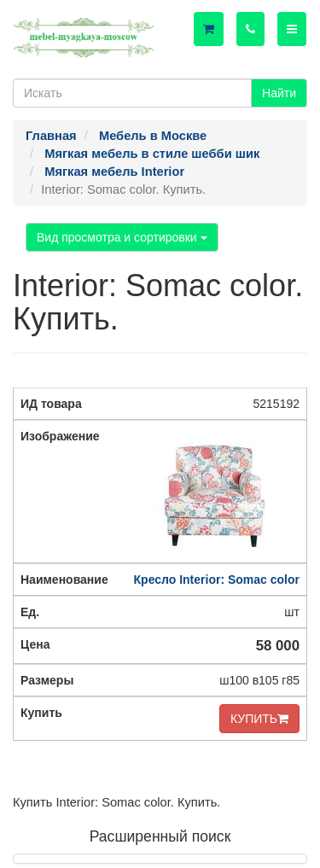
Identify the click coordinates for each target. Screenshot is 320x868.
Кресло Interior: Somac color (217, 580)
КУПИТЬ (259, 719)
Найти (279, 93)
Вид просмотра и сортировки (122, 237)
